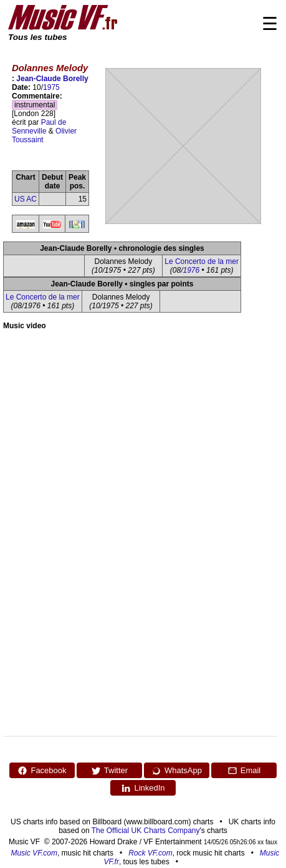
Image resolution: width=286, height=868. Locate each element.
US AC (26, 199)
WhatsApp (177, 771)
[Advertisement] (117, 453)
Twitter (109, 771)
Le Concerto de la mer (202, 261)
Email (244, 771)
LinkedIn (143, 788)
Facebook (42, 771)
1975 (51, 87)
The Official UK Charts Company (146, 831)
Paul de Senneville (39, 127)
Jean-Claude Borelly (52, 79)
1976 (191, 270)
